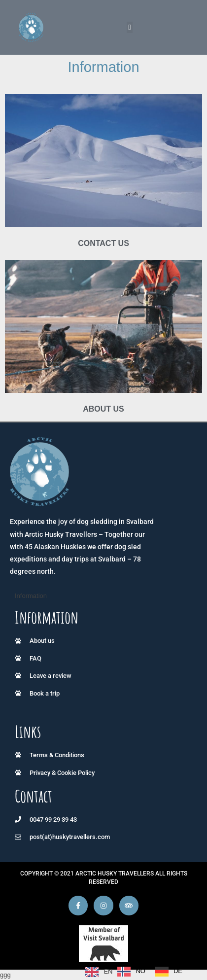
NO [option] (140, 971)
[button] (130, 27)
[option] (131, 972)
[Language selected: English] (136, 972)
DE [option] (178, 971)
